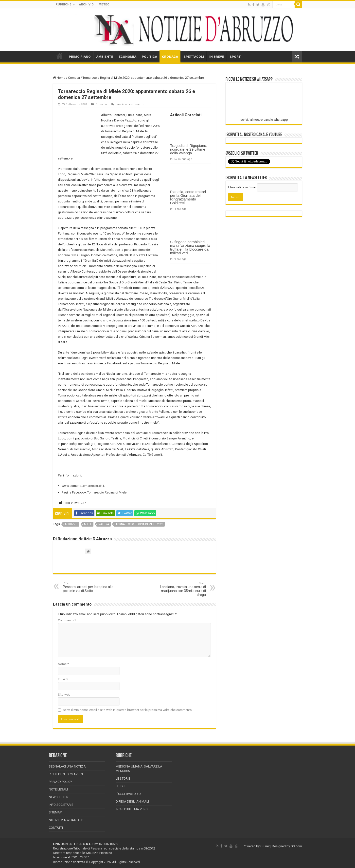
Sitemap (55, 812)
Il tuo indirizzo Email (242, 187)
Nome (63, 664)
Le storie (123, 779)
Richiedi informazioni (66, 774)
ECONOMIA (127, 57)
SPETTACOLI (194, 57)
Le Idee (121, 786)
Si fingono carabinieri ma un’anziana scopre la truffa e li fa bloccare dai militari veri (190, 247)
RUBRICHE (63, 4)
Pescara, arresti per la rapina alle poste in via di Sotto (88, 587)
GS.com (296, 846)
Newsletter (59, 797)
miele (88, 524)
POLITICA (149, 57)
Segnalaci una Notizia (67, 766)
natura (104, 524)
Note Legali (58, 789)
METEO (104, 4)
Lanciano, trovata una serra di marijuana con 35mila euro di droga (181, 589)
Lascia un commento (130, 104)
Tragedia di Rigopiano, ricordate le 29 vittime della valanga (189, 149)
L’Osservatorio (128, 794)
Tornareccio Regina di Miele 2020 (139, 524)
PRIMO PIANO (80, 57)
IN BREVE (217, 57)
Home (59, 78)
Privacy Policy (60, 782)
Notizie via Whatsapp (66, 820)
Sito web (64, 695)
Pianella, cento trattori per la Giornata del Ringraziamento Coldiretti (188, 197)
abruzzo (71, 524)
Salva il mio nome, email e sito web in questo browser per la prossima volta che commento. (128, 710)
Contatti (56, 828)
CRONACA (170, 57)
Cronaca (74, 78)
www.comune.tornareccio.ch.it (83, 486)
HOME (59, 56)
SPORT (235, 57)
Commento (67, 620)
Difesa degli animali (132, 801)
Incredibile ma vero (132, 809)
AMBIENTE (105, 57)
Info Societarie (61, 805)
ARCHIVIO (86, 4)
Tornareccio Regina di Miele (107, 492)
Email (63, 679)
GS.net (265, 846)
